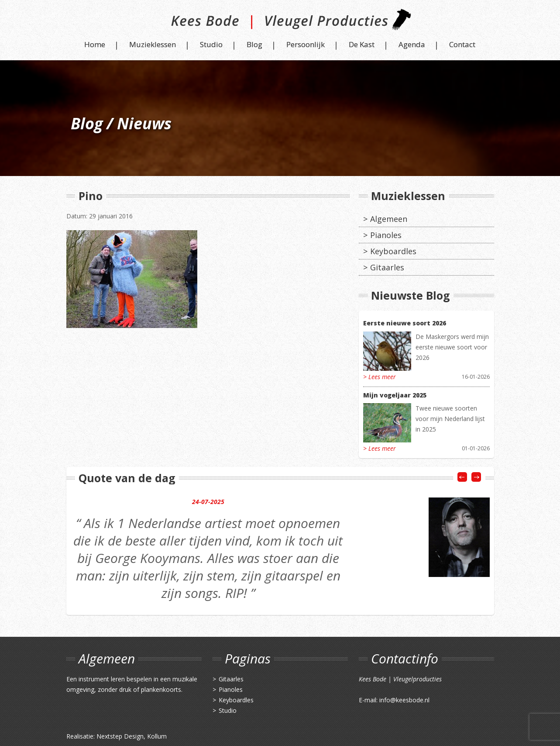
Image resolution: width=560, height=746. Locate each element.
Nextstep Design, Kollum (132, 736)
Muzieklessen (153, 44)
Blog (254, 44)
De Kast (362, 44)
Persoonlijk (306, 44)
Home (95, 44)
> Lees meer (380, 377)
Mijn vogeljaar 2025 (395, 395)
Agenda (412, 44)
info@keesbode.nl (404, 700)
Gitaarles (387, 267)
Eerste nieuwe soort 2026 (405, 323)
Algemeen (389, 219)
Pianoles (386, 235)
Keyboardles (393, 251)
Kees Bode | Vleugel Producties (280, 23)
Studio (211, 44)
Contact (462, 44)
